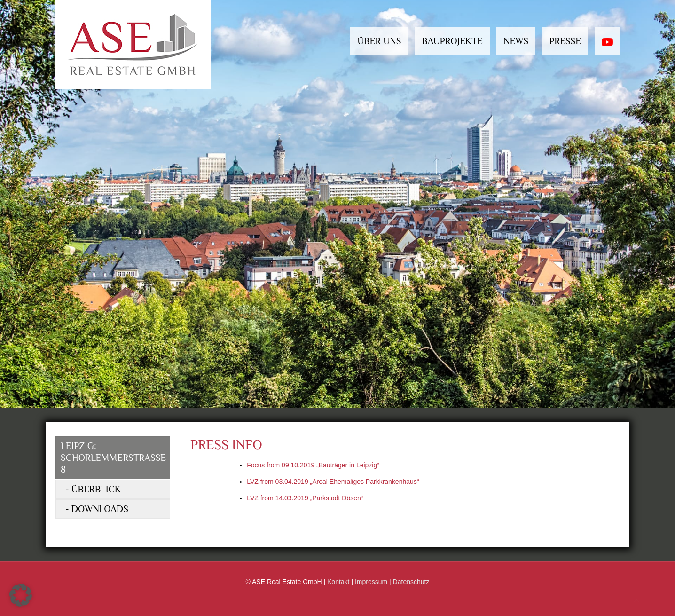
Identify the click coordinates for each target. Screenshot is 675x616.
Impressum (371, 582)
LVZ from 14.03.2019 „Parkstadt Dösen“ (305, 498)
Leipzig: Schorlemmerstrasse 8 (113, 458)
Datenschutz (411, 582)
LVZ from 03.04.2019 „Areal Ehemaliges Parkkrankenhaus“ (333, 482)
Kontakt (338, 582)
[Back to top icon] (636, 601)
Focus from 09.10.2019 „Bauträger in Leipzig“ (313, 465)
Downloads (100, 509)
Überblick (96, 489)
